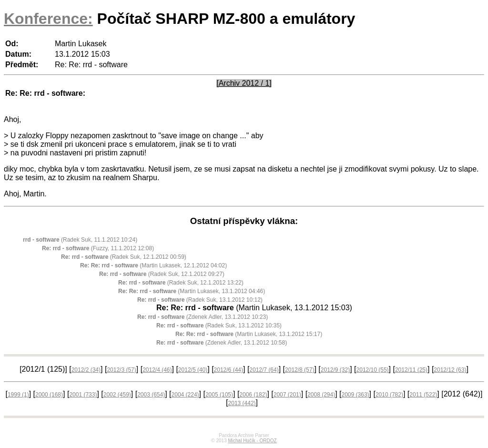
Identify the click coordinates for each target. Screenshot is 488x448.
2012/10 (373, 370)
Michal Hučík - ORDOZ (252, 441)
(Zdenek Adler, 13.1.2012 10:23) (203, 317)
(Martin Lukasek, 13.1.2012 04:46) (192, 291)
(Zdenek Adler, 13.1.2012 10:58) (222, 343)
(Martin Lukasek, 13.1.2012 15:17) (249, 334)
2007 (287, 395)
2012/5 (193, 370)
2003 (151, 395)
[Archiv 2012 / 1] (244, 83)
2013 (242, 403)
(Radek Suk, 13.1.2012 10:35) (219, 326)
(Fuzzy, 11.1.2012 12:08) (98, 248)
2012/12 (450, 370)
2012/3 (121, 370)
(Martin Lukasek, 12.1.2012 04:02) (153, 265)
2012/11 (411, 370)
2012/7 (264, 370)
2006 (253, 395)
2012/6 (229, 370)
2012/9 (335, 370)
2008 (321, 395)
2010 (389, 395)
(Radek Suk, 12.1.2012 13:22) (181, 283)
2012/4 (157, 370)
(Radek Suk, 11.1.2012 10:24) (80, 240)
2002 (117, 395)
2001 (83, 395)
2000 (49, 395)
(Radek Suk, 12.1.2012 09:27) (162, 274)
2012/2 (86, 370)
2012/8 (300, 370)
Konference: (48, 19)
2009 (356, 395)
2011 (423, 395)
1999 (18, 395)
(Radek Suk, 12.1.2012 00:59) (124, 257)
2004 (185, 395)
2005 (219, 395)
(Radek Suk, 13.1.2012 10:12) (200, 300)
